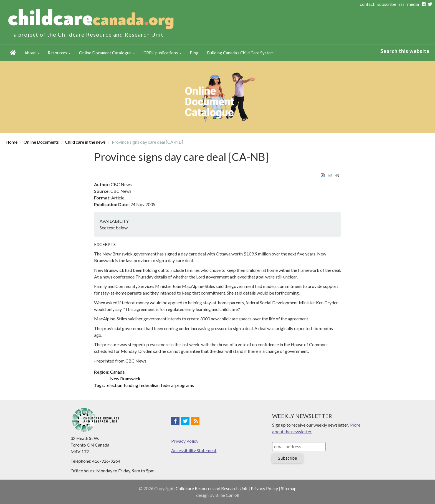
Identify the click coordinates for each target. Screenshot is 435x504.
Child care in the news (85, 142)
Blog (194, 53)
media (413, 4)
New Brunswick (125, 378)
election (115, 385)
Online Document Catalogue (107, 53)
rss (402, 4)
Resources (59, 53)
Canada (117, 372)
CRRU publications (162, 53)
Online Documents (41, 142)
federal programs (177, 385)
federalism (149, 385)
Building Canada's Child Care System (240, 53)
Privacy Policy (185, 441)
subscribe (387, 4)
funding (131, 385)
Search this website (405, 51)
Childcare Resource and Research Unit (212, 488)
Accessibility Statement (194, 450)
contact (367, 4)
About (32, 53)
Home (13, 53)
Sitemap (289, 488)
